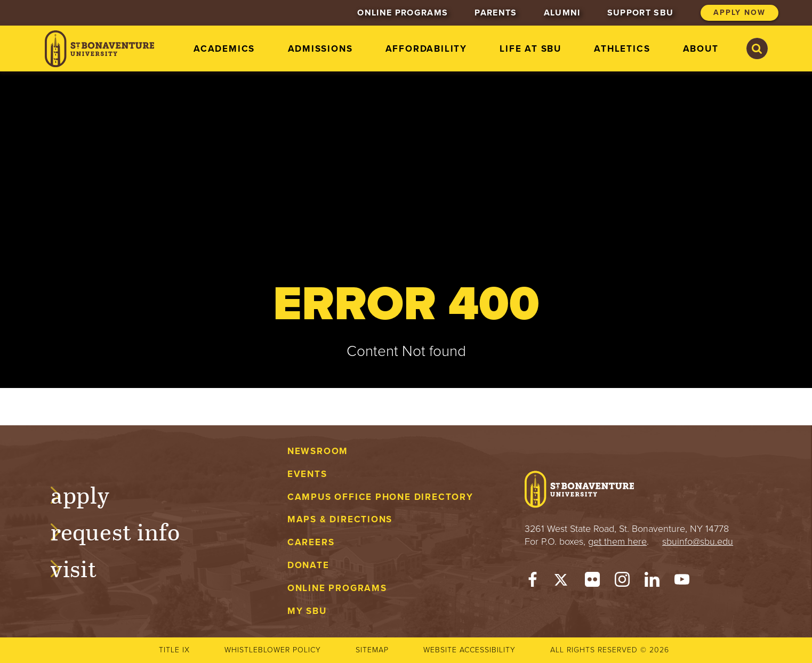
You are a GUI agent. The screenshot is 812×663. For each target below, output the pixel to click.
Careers (311, 542)
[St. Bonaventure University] (99, 49)
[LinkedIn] (652, 582)
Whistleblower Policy (273, 650)
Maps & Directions (340, 519)
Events (307, 474)
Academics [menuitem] (224, 49)
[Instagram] (622, 582)
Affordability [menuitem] (426, 49)
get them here (617, 541)
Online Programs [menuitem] (403, 13)
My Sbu (307, 611)
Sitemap (372, 650)
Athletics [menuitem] (622, 49)
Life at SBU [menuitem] (530, 49)
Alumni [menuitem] (562, 13)
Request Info (126, 530)
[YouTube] (682, 582)
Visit (84, 567)
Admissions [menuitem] (320, 49)
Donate (308, 565)
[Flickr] (592, 582)
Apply (91, 494)
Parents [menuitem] (496, 13)
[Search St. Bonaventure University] (757, 48)
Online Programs (337, 588)
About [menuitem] (701, 49)
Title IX (174, 650)
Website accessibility (469, 650)
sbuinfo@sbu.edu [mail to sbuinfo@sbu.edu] (698, 541)
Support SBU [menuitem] (641, 13)
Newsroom (318, 451)
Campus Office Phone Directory (380, 497)
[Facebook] (533, 582)
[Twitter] (562, 582)
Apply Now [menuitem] (739, 13)
